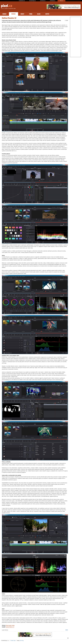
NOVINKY (4, 14)
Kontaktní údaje (13, 641)
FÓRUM (31, 14)
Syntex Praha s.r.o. (10, 627)
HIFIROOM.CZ (53, 1)
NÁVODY (22, 14)
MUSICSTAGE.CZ (32, 1)
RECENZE (14, 14)
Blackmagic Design (10, 625)
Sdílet (67, 630)
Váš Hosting (22, 641)
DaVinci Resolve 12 (9, 18)
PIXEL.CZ (61, 1)
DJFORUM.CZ (43, 1)
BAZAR (39, 14)
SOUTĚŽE (47, 14)
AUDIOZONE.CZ (22, 1)
